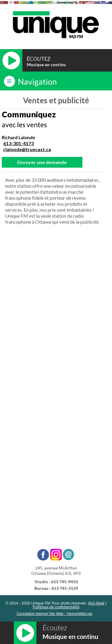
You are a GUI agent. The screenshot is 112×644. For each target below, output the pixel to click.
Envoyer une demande (42, 162)
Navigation (37, 82)
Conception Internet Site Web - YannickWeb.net (54, 614)
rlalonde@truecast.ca (27, 149)
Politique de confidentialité (56, 607)
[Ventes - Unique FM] (56, 393)
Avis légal (96, 603)
